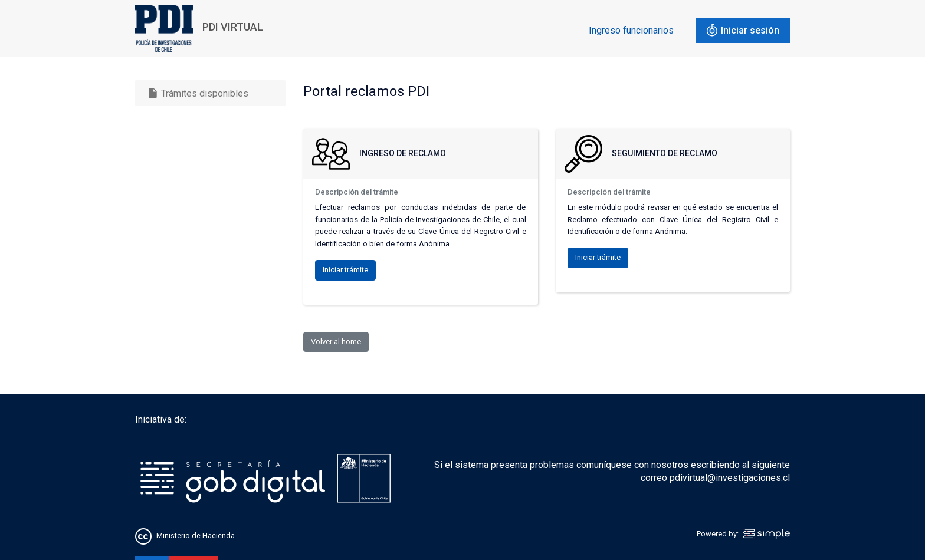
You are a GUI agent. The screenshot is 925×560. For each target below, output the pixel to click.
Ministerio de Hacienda (196, 536)
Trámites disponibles (198, 93)
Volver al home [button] (336, 342)
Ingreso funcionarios (631, 30)
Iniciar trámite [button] (345, 270)
